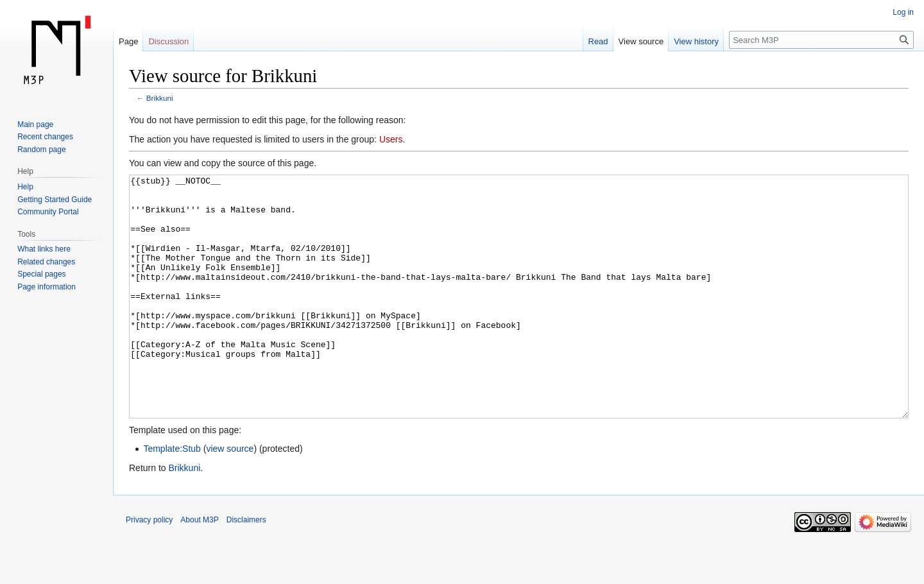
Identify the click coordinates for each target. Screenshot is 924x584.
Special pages (41, 274)
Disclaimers (246, 568)
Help (25, 187)
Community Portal (48, 212)
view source (230, 497)
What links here (44, 249)
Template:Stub (172, 497)
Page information (47, 287)
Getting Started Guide (55, 200)
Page (128, 41)
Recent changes (45, 137)
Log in (903, 12)
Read (598, 41)
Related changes (46, 262)
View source (641, 41)
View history (696, 41)
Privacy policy (149, 568)
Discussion (168, 41)
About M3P (199, 568)
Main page (35, 125)
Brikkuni (160, 98)
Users (391, 139)
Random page (41, 150)
